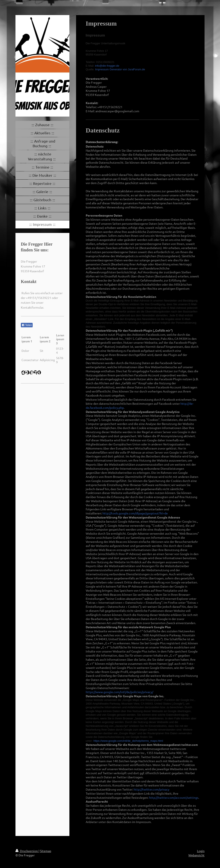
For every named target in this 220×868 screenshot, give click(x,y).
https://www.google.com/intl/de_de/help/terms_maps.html (128, 741)
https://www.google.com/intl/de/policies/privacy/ (119, 692)
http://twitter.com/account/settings (174, 797)
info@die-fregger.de (107, 66)
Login (201, 851)
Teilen (27, 325)
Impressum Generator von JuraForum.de (120, 69)
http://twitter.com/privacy (151, 789)
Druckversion (27, 851)
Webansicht (196, 855)
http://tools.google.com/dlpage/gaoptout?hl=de (135, 513)
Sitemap (46, 851)
